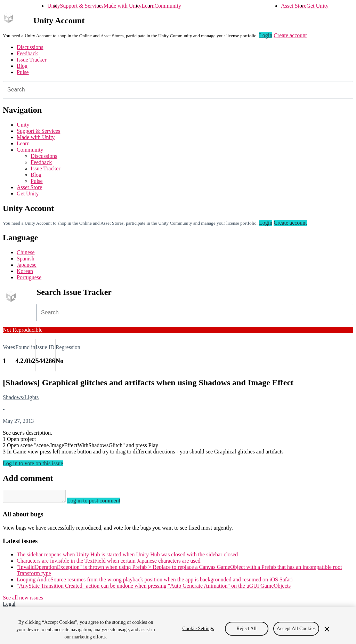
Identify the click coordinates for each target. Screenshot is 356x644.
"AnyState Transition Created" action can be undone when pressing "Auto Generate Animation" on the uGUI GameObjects (154, 588)
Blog (22, 66)
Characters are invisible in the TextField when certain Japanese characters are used (109, 563)
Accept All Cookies (296, 632)
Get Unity (317, 6)
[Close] (327, 633)
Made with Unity (123, 6)
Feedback (27, 53)
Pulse (23, 72)
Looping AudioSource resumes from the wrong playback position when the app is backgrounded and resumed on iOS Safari (155, 582)
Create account (290, 35)
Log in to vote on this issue (33, 463)
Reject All (246, 632)
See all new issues (23, 600)
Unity (54, 6)
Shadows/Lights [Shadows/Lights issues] (21, 397)
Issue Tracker (32, 60)
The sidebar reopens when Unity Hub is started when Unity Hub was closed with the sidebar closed (127, 557)
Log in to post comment (101, 503)
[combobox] (178, 90)
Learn (148, 6)
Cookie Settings (198, 632)
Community (168, 6)
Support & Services (82, 6)
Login (266, 35)
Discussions (30, 47)
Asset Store (294, 6)
